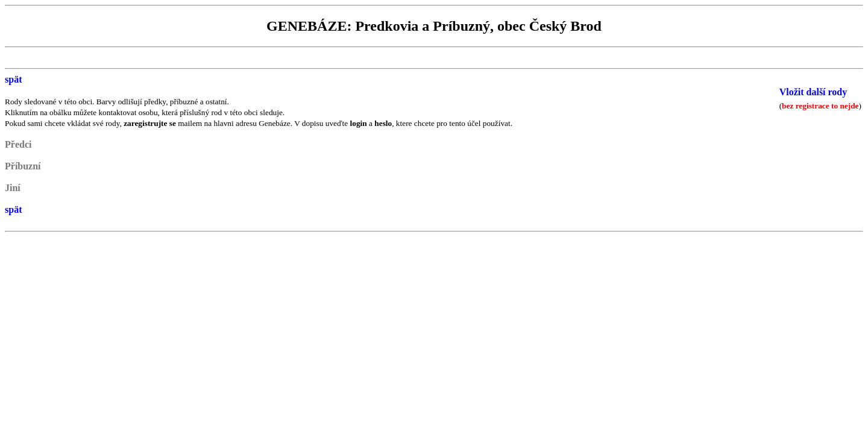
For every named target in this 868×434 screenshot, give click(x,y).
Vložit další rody (813, 92)
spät (13, 79)
